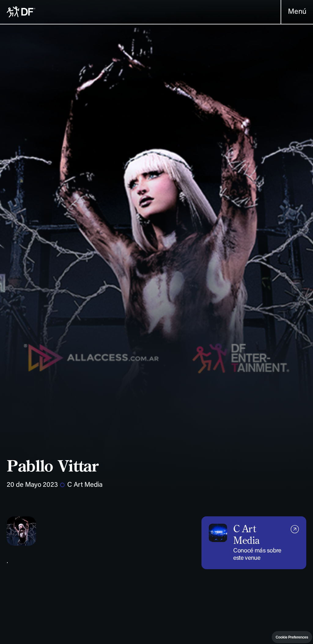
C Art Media (85, 485)
